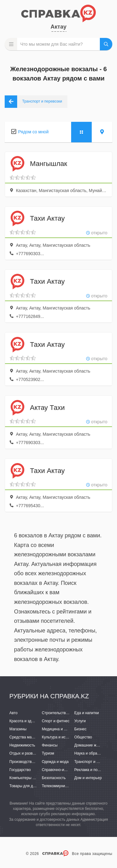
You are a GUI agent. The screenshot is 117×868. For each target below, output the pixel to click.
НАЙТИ (106, 44)
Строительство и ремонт (63, 713)
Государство (20, 770)
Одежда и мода (55, 762)
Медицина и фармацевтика (66, 729)
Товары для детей (25, 786)
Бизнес (80, 729)
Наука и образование (93, 753)
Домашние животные (93, 745)
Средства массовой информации (38, 737)
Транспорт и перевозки (94, 762)
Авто (13, 713)
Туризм (48, 753)
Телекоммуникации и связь (65, 786)
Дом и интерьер (88, 778)
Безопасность (54, 778)
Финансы (50, 745)
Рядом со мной (33, 132)
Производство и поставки (31, 762)
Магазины (18, 729)
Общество (83, 737)
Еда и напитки (87, 713)
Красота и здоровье (27, 721)
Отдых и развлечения (28, 753)
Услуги (80, 721)
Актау (58, 27)
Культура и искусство (60, 737)
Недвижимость (22, 745)
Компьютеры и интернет (30, 778)
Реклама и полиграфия (94, 770)
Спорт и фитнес (56, 721)
